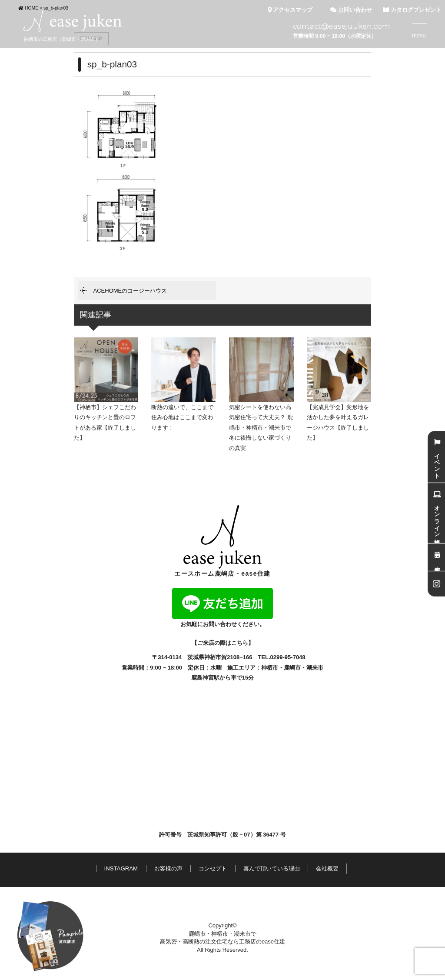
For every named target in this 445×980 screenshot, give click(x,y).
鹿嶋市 (292, 668)
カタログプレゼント (412, 10)
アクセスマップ (290, 10)
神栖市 (270, 668)
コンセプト (213, 868)
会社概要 (327, 868)
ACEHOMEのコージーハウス (130, 291)
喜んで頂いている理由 (272, 868)
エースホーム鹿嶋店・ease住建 (222, 541)
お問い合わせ (351, 10)
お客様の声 (168, 868)
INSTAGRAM (121, 868)
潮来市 (315, 668)
